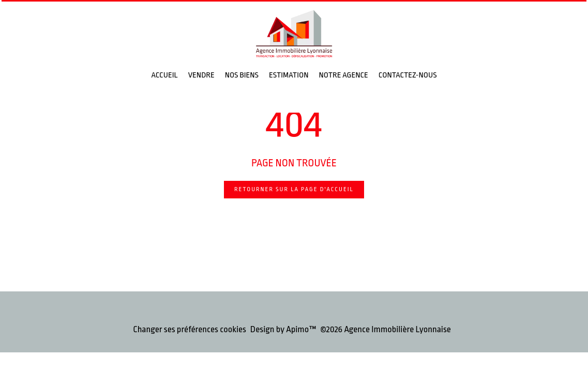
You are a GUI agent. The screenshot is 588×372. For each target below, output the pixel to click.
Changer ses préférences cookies (190, 329)
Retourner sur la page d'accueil (294, 189)
